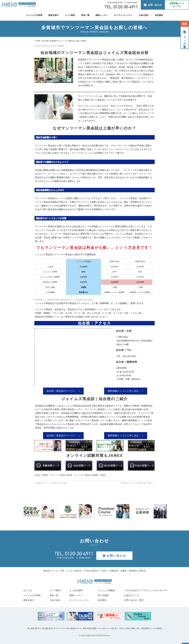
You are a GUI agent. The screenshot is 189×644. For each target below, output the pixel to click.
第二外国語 (103, 595)
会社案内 (159, 15)
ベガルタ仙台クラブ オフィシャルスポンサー (146, 590)
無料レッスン (102, 15)
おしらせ (28, 590)
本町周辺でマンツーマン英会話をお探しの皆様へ (51, 483)
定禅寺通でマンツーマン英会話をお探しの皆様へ (138, 483)
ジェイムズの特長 (34, 15)
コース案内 (70, 15)
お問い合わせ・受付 (134, 600)
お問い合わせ (153, 5)
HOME (38, 41)
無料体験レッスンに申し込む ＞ (126, 391)
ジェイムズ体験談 (106, 590)
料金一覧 (85, 15)
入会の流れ (144, 15)
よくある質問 (76, 590)
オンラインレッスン (123, 15)
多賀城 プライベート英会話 (54, 475)
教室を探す (53, 15)
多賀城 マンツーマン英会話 (78, 475)
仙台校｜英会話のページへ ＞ (63, 391)
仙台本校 (45, 41)
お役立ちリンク (132, 595)
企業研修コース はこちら (177, 5)
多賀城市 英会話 (98, 475)
